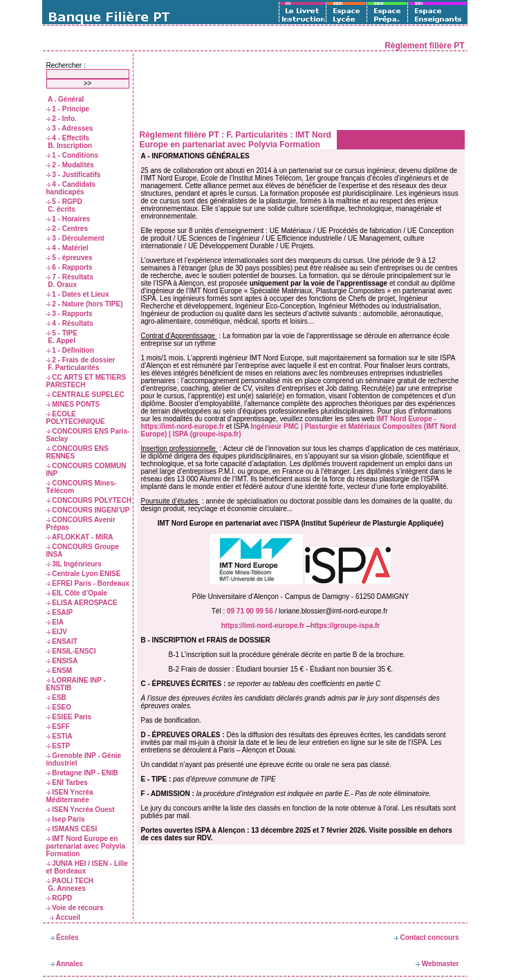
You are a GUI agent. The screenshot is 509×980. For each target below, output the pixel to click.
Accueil (65, 917)
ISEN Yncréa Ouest (81, 810)
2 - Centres (67, 229)
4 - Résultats (70, 323)
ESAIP (60, 612)
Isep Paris (66, 819)
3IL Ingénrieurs (74, 564)
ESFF (58, 727)
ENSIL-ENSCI (71, 651)
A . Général (65, 99)
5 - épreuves (70, 258)
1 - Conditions (72, 155)
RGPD (59, 898)
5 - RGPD (64, 202)
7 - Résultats (70, 277)
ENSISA (62, 661)
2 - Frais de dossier (81, 360)
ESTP (58, 746)
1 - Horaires (68, 219)
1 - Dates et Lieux (78, 294)
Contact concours (427, 937)
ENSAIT (62, 641)
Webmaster (437, 964)
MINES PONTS (73, 404)
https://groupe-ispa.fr (345, 626)
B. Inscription (70, 146)
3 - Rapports (70, 314)
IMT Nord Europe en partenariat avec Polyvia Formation (86, 846)
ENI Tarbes (67, 783)
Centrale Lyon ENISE (84, 574)
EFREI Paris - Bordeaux (88, 583)
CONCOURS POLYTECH (89, 500)
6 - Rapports (70, 267)
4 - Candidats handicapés (71, 188)
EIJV (57, 632)
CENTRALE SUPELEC (85, 395)
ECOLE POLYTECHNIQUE (76, 418)
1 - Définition (70, 350)
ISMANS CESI (72, 829)
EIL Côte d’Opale (77, 593)
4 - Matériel (67, 248)
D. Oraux (62, 285)
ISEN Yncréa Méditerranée (70, 796)
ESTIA (59, 736)
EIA (55, 622)
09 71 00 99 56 (250, 611)
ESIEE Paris (69, 717)
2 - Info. (62, 119)
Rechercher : (66, 65)
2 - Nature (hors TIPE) (85, 304)
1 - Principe (68, 109)
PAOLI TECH (70, 881)
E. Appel (61, 341)
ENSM (59, 671)
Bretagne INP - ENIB (82, 773)
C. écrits (61, 209)
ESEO (59, 707)
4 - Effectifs (68, 138)
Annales (67, 964)
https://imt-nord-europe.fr (263, 626)
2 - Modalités (70, 165)
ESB (56, 697)
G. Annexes (66, 888)
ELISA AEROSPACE (82, 603)
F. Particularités (73, 368)
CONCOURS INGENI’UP (88, 510)
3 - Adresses (70, 128)
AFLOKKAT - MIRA (80, 537)
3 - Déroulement (75, 238)
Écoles (65, 937)
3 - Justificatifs (74, 175)
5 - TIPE (62, 333)
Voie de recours (75, 908)
